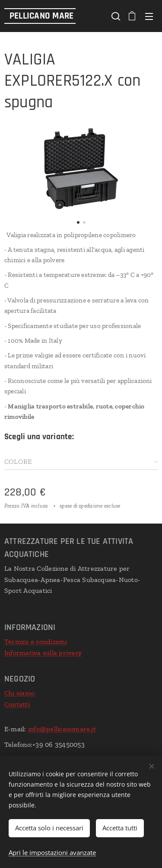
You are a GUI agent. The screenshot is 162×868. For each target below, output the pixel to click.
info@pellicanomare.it (62, 729)
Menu (149, 16)
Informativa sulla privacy (43, 653)
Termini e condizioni (36, 642)
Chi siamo (19, 693)
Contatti (17, 704)
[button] (115, 16)
